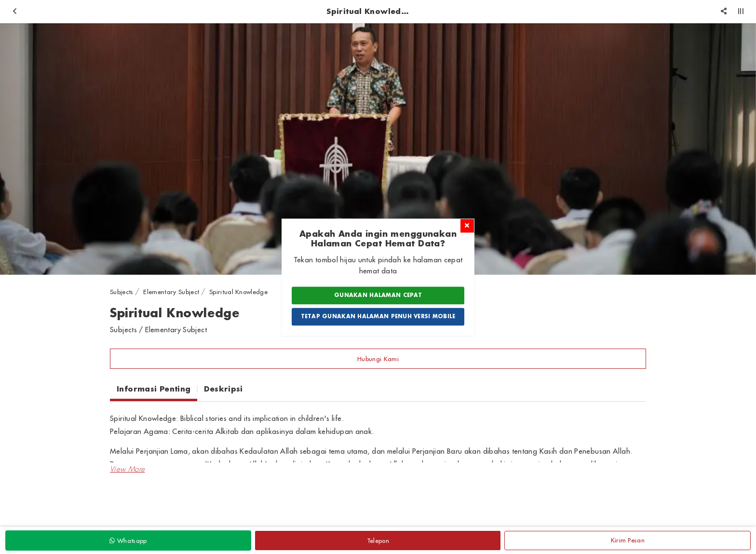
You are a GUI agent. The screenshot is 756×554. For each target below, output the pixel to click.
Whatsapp (128, 540)
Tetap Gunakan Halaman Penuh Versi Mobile (378, 316)
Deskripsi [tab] (223, 389)
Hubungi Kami (378, 359)
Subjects (122, 292)
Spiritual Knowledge (238, 292)
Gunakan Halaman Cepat (378, 296)
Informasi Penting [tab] (154, 389)
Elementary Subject (171, 292)
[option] (378, 149)
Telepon (378, 540)
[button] (127, 469)
